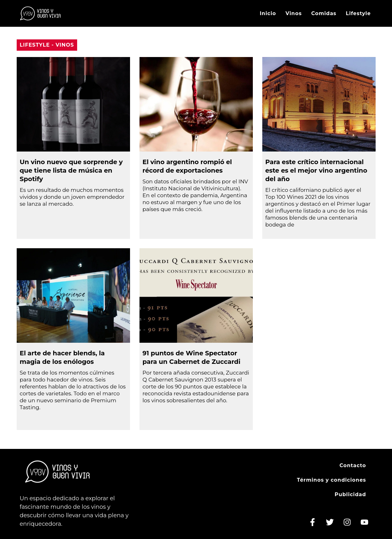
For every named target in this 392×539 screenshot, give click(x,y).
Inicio (268, 13)
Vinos (294, 13)
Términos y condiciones (332, 480)
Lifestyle (358, 13)
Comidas (324, 13)
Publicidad (350, 494)
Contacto (353, 465)
